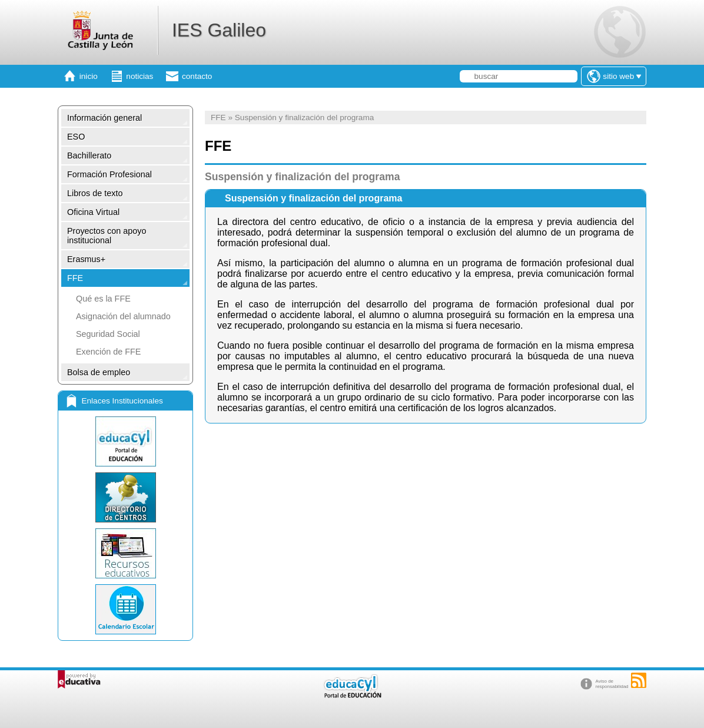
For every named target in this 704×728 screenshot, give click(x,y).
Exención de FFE (108, 352)
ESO (76, 137)
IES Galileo (219, 30)
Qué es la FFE (103, 299)
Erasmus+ (86, 259)
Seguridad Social (108, 334)
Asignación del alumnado (123, 316)
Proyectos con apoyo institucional (107, 236)
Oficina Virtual (93, 212)
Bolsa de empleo (99, 372)
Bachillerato (89, 155)
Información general (104, 118)
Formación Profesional (109, 174)
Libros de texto (95, 193)
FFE (75, 278)
